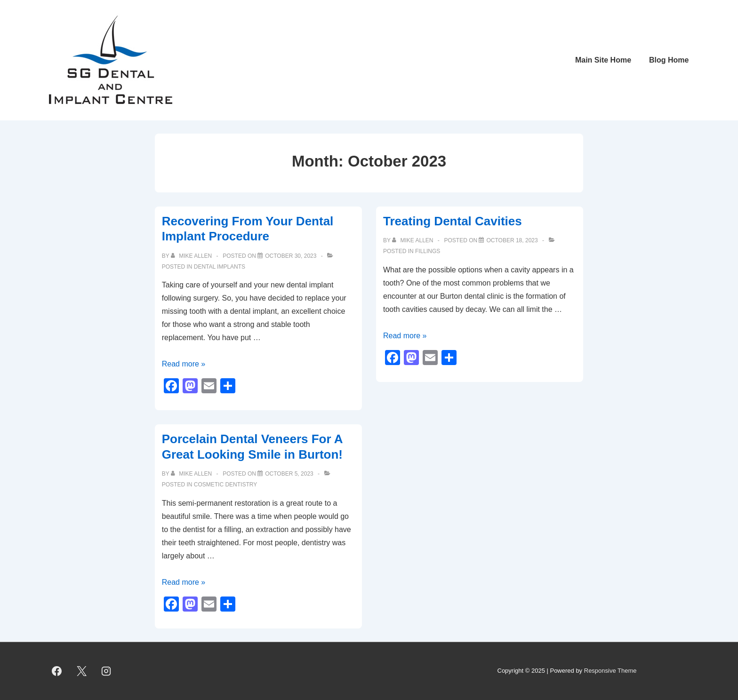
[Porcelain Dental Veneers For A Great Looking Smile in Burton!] (289, 474)
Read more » (184, 364)
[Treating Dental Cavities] (512, 240)
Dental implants (220, 267)
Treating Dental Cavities (453, 221)
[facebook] (57, 671)
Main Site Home (603, 60)
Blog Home (669, 60)
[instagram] (106, 671)
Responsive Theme (610, 671)
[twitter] (81, 671)
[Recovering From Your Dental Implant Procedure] (291, 256)
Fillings (428, 251)
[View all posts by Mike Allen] (192, 256)
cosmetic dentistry (225, 485)
